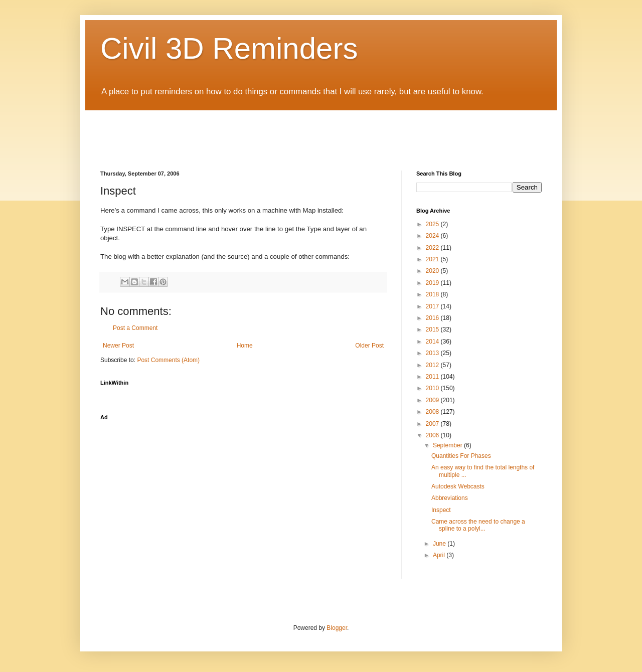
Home (245, 346)
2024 (433, 236)
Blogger (337, 628)
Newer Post (118, 346)
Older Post (369, 346)
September (448, 445)
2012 (433, 365)
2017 (433, 306)
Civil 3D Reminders (229, 48)
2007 (433, 424)
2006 (433, 435)
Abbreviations (450, 498)
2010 (433, 388)
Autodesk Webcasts (458, 486)
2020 (433, 271)
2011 (433, 377)
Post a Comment (135, 328)
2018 (433, 294)
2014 (433, 342)
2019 (433, 283)
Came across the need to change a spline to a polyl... (478, 525)
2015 (433, 329)
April (440, 555)
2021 (433, 259)
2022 (433, 248)
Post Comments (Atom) (168, 360)
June (440, 544)
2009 (433, 400)
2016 (433, 318)
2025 (433, 224)
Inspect (441, 510)
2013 (433, 353)
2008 (433, 412)
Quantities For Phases (461, 456)
